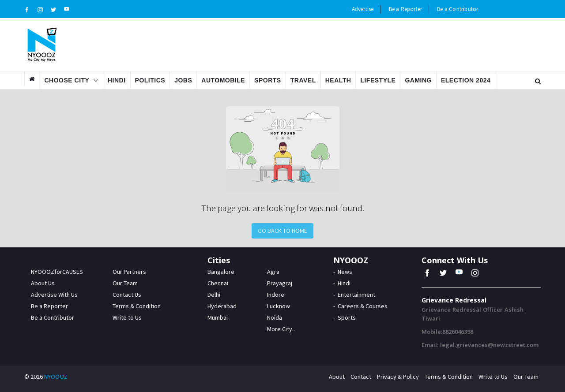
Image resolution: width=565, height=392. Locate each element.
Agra (273, 272)
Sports (268, 80)
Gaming (418, 80)
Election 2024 (466, 80)
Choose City (67, 80)
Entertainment (356, 295)
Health (338, 80)
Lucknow (279, 306)
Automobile (223, 80)
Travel (303, 80)
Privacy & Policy (398, 377)
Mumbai (218, 317)
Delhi (214, 295)
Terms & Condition (137, 306)
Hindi (117, 80)
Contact (361, 377)
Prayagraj (280, 283)
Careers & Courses (363, 306)
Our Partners (129, 272)
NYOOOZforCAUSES (57, 272)
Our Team (125, 283)
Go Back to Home (282, 231)
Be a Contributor (458, 9)
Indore (276, 295)
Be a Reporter (406, 9)
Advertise (363, 9)
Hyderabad (222, 306)
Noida (275, 317)
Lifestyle (378, 80)
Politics (150, 80)
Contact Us (127, 295)
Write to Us (127, 317)
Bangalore (221, 272)
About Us (43, 283)
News (345, 272)
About (337, 377)
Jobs (183, 80)
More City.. (281, 329)
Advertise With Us (54, 295)
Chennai (218, 283)
